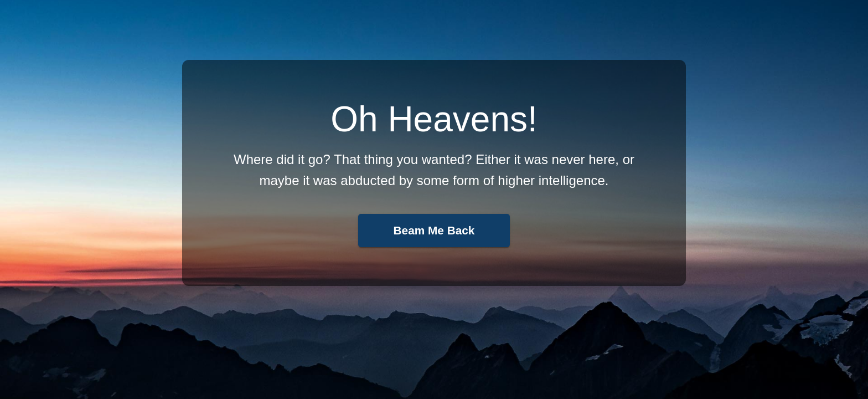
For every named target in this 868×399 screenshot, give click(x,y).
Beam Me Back (434, 230)
